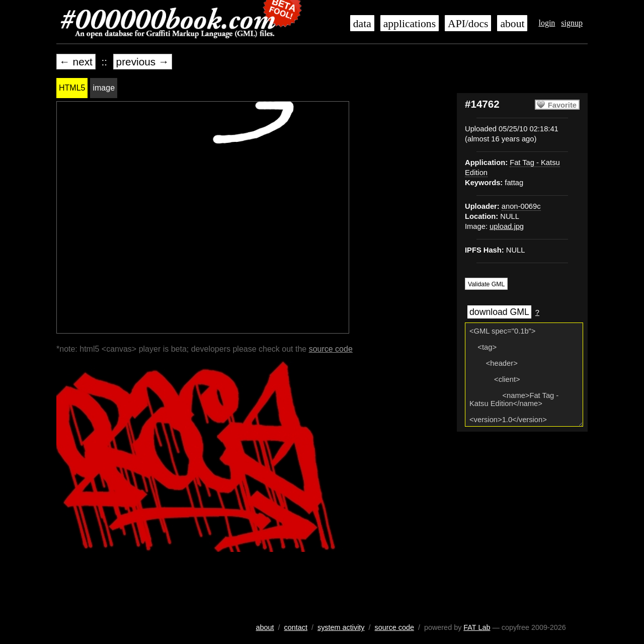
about (512, 24)
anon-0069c (521, 206)
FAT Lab (477, 627)
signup (572, 23)
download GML (499, 312)
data (362, 24)
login (547, 23)
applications (410, 24)
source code (331, 349)
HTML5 (72, 88)
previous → (143, 62)
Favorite (562, 105)
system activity (341, 627)
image (104, 88)
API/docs (468, 24)
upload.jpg (507, 226)
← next (76, 62)
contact (296, 627)
